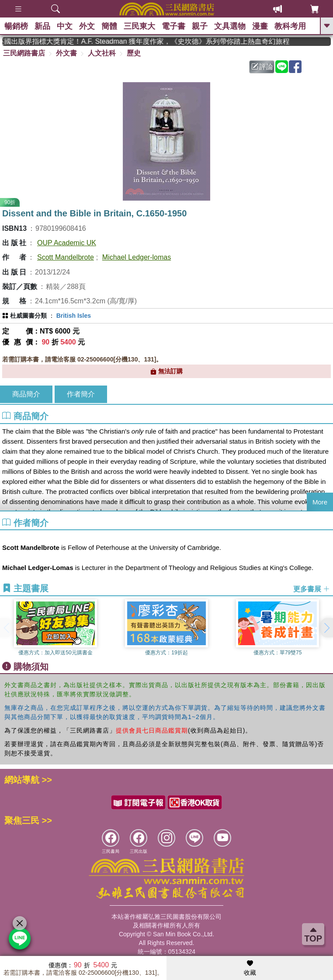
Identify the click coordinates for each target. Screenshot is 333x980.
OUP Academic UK (67, 243)
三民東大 (139, 26)
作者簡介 (81, 394)
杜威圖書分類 (28, 316)
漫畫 (260, 26)
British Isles (74, 316)
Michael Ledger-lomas (137, 257)
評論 (262, 67)
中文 (65, 26)
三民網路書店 (24, 53)
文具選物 (230, 26)
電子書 (173, 26)
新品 (42, 26)
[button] (326, 628)
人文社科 (102, 53)
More (320, 502)
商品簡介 (26, 394)
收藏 (250, 968)
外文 (87, 26)
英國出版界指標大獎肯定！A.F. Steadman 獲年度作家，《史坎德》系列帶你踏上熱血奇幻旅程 (200, 41)
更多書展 (312, 589)
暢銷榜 (16, 26)
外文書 (66, 53)
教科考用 (290, 26)
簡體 (109, 26)
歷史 (134, 53)
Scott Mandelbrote (66, 257)
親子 (200, 26)
